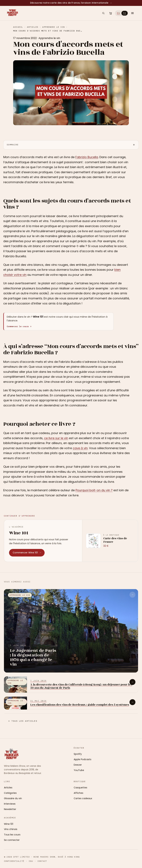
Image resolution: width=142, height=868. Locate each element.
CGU (31, 861)
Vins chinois (11, 829)
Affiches (78, 793)
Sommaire (13, 145)
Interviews (10, 804)
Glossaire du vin (13, 798)
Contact (42, 861)
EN (118, 13)
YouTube (79, 770)
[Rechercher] (103, 13)
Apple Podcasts (83, 759)
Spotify (78, 754)
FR (125, 13)
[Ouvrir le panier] (111, 13)
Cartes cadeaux (83, 798)
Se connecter (12, 840)
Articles (33, 27)
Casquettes (80, 788)
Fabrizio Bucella (87, 157)
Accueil (18, 27)
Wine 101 (9, 824)
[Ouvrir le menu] (132, 13)
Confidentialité (14, 861)
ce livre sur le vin (56, 438)
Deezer (78, 765)
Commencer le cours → (19, 326)
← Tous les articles (23, 721)
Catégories (10, 793)
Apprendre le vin (54, 27)
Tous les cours (12, 835)
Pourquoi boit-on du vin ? (94, 490)
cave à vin (80, 448)
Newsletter (10, 809)
